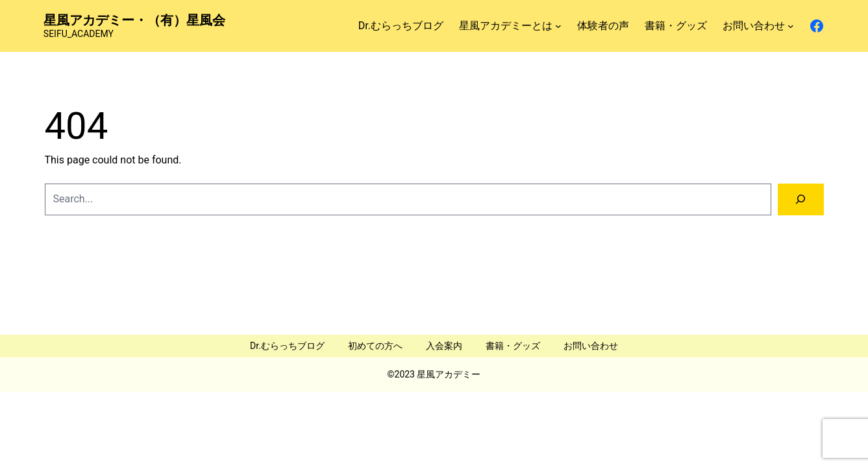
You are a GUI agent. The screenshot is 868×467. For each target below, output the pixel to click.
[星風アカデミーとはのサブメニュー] (558, 26)
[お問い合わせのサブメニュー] (791, 26)
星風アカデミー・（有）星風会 (134, 20)
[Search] (801, 199)
